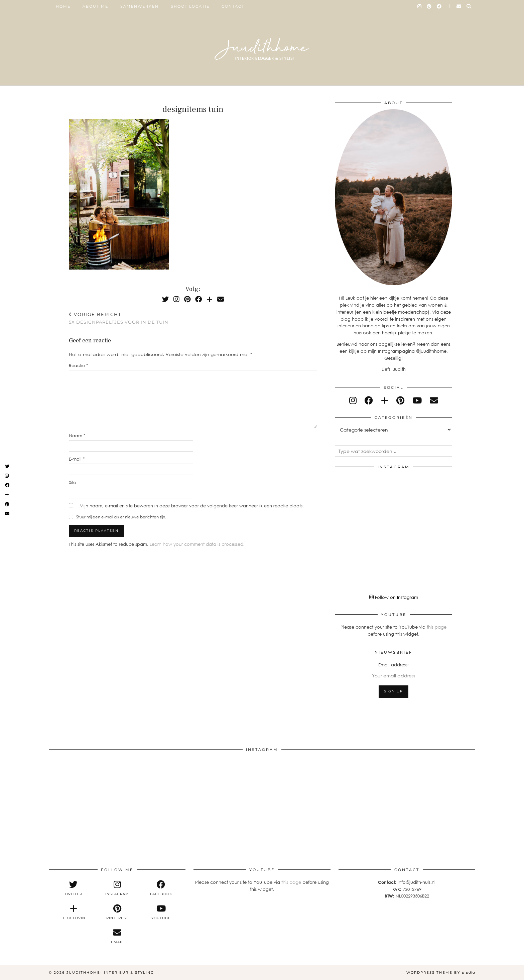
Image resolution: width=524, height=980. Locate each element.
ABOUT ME (95, 6)
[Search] (469, 6)
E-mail (77, 459)
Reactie (79, 365)
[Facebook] (439, 6)
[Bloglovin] (449, 6)
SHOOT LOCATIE (190, 6)
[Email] (459, 6)
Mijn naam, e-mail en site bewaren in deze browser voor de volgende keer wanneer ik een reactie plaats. (192, 506)
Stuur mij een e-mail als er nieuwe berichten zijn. (121, 517)
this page (437, 627)
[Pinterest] (429, 6)
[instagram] (353, 400)
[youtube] (417, 400)
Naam (77, 436)
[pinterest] (400, 400)
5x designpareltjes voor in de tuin (119, 318)
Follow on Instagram (394, 597)
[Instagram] (420, 6)
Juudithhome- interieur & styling (110, 972)
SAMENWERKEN (140, 6)
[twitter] (73, 888)
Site (72, 482)
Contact (233, 6)
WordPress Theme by (441, 972)
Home (63, 6)
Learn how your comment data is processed (196, 544)
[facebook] (369, 400)
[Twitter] (165, 299)
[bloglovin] (385, 400)
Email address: (394, 665)
